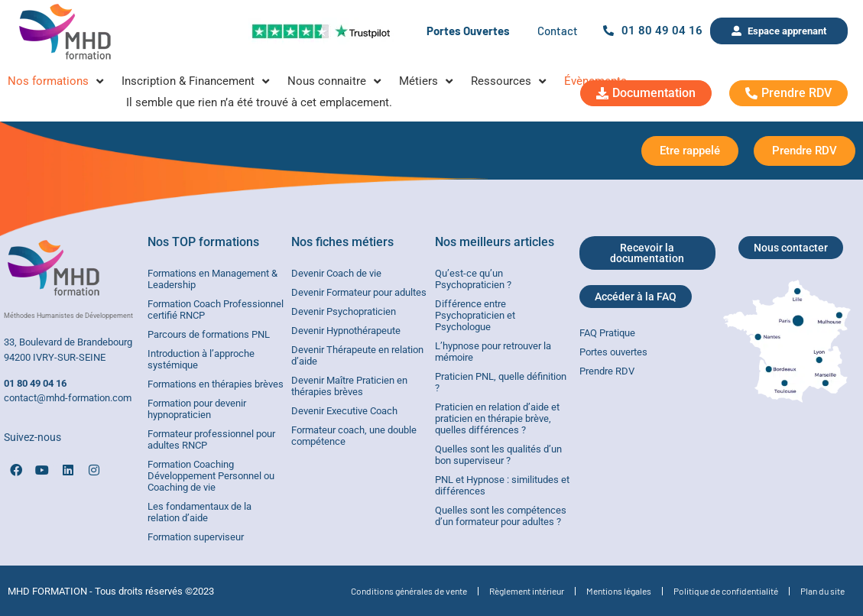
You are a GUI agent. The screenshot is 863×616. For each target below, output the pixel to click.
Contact (558, 31)
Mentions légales (619, 591)
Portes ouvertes (613, 352)
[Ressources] (510, 81)
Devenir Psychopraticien (344, 311)
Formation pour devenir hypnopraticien (197, 409)
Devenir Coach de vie (336, 273)
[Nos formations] (57, 81)
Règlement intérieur (527, 591)
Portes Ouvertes (468, 31)
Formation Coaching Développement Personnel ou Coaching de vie (211, 476)
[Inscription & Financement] (197, 81)
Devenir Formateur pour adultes (359, 292)
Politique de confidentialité (726, 591)
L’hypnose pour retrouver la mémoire (493, 352)
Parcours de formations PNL (209, 334)
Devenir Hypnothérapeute (346, 331)
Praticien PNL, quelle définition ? (501, 382)
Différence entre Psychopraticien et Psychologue (475, 315)
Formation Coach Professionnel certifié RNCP (216, 310)
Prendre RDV (607, 371)
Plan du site (822, 591)
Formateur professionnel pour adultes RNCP (211, 439)
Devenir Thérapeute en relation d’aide (357, 355)
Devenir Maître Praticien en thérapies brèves (349, 386)
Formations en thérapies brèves (216, 384)
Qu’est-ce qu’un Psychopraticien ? (473, 279)
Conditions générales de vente (409, 591)
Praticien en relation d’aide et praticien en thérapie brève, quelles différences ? (497, 418)
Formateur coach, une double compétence (354, 436)
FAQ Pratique (607, 333)
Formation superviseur (196, 537)
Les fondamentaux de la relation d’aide (200, 512)
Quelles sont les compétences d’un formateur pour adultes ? (501, 516)
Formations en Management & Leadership (213, 279)
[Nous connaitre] (336, 81)
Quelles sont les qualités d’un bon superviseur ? (498, 455)
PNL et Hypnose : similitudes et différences (502, 485)
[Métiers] (427, 81)
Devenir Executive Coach (344, 411)
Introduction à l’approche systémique (201, 359)
